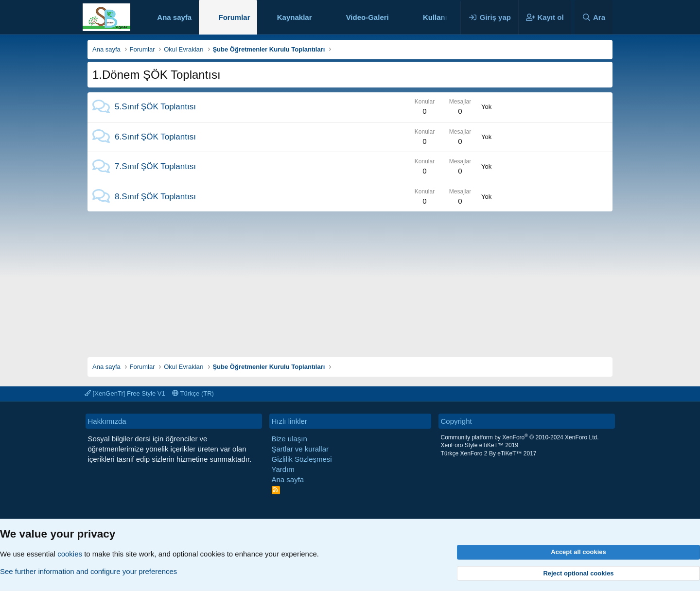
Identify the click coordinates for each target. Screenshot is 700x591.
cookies (70, 554)
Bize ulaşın (289, 439)
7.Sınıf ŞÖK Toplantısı (155, 166)
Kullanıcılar (443, 17)
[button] (319, 17)
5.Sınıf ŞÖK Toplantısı (155, 107)
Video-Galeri (367, 17)
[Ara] (594, 17)
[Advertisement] (350, 279)
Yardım (283, 469)
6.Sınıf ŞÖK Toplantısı (155, 137)
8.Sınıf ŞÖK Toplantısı (155, 197)
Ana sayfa (174, 17)
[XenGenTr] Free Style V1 (125, 393)
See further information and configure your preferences (88, 571)
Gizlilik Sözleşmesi (302, 459)
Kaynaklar (295, 17)
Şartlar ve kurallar (300, 449)
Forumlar (234, 17)
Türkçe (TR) (193, 393)
